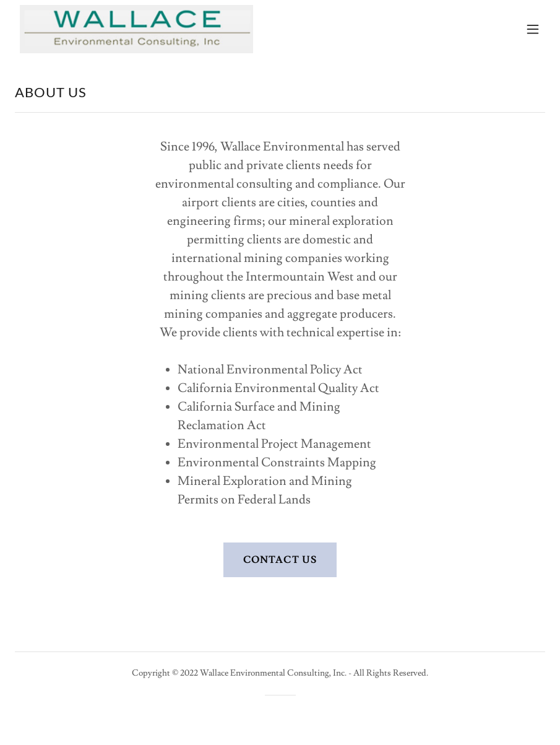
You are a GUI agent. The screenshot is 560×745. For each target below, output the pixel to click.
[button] (533, 29)
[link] (136, 29)
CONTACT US (280, 560)
